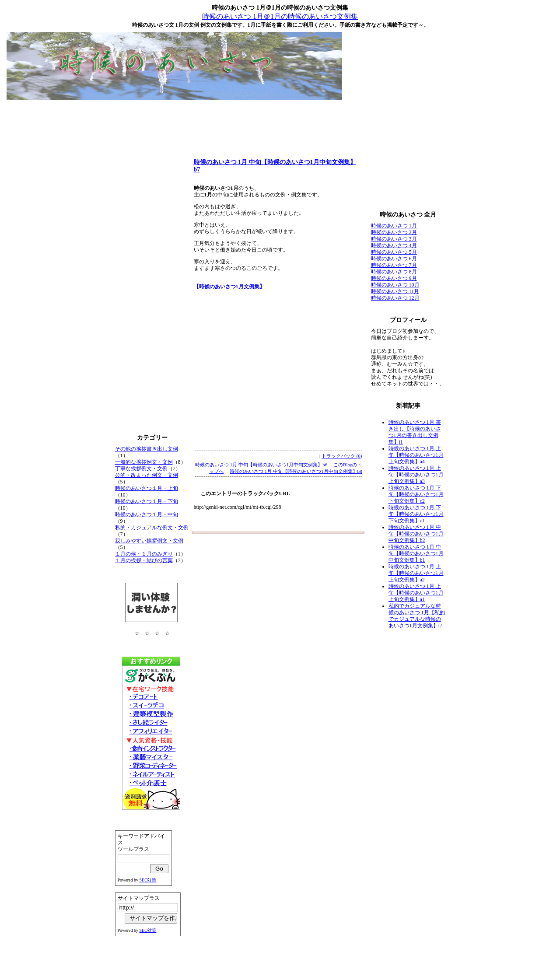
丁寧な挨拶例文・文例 (141, 469)
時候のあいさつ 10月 (395, 285)
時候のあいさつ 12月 (395, 298)
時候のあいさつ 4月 (394, 245)
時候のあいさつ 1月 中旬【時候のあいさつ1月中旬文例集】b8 (296, 471)
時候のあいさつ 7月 (394, 265)
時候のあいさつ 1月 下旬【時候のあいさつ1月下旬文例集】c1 (416, 514)
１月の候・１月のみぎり (144, 554)
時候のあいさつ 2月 (394, 232)
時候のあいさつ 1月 (394, 226)
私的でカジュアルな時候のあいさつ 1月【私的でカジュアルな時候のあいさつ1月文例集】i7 (417, 616)
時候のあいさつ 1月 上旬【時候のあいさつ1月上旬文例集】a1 (416, 593)
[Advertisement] (280, 122)
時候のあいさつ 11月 (395, 291)
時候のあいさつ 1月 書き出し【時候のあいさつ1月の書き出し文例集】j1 (415, 432)
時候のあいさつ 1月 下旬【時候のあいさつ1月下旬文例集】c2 (416, 494)
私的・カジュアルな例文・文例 (152, 528)
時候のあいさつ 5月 (394, 252)
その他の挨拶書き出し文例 (147, 449)
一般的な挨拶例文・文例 (144, 462)
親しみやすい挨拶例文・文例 (149, 541)
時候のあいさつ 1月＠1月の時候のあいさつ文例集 (280, 16)
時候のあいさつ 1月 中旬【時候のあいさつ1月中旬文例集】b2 (416, 534)
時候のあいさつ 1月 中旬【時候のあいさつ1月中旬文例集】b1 (416, 553)
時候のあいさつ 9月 (394, 278)
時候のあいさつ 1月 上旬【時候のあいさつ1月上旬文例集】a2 (416, 573)
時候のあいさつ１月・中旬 (147, 514)
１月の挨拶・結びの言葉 (144, 560)
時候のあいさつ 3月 (394, 239)
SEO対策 (148, 880)
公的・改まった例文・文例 (147, 475)
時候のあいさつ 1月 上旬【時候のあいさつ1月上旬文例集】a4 (416, 455)
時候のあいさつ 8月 (394, 272)
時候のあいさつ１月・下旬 (147, 501)
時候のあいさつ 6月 (394, 259)
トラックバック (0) (342, 456)
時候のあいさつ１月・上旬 (147, 488)
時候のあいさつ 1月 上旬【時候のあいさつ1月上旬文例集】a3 (416, 475)
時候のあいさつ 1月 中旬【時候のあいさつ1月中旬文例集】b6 (261, 465)
